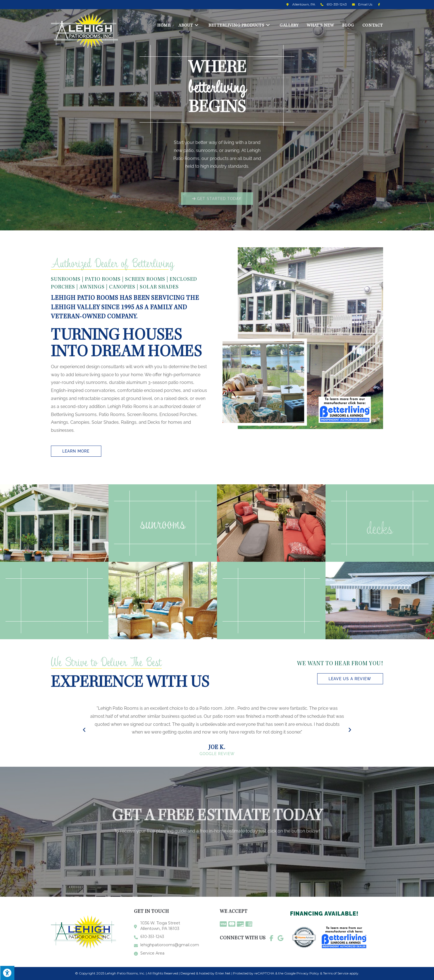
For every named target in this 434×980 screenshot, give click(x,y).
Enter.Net (223, 973)
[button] (217, 208)
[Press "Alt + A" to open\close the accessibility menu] (7, 973)
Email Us (365, 4)
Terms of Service (336, 973)
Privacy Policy (308, 973)
